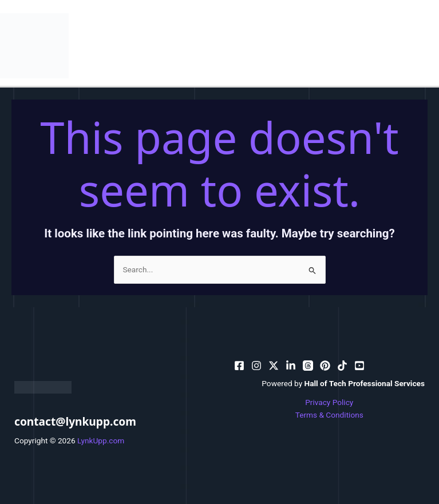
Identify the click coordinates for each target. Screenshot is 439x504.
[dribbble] (308, 366)
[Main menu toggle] (428, 45)
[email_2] (342, 366)
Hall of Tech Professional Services (365, 383)
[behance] (274, 366)
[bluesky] (291, 366)
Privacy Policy (329, 402)
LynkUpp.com (101, 440)
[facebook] (239, 366)
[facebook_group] (359, 366)
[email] (325, 366)
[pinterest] (256, 366)
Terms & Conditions (329, 415)
